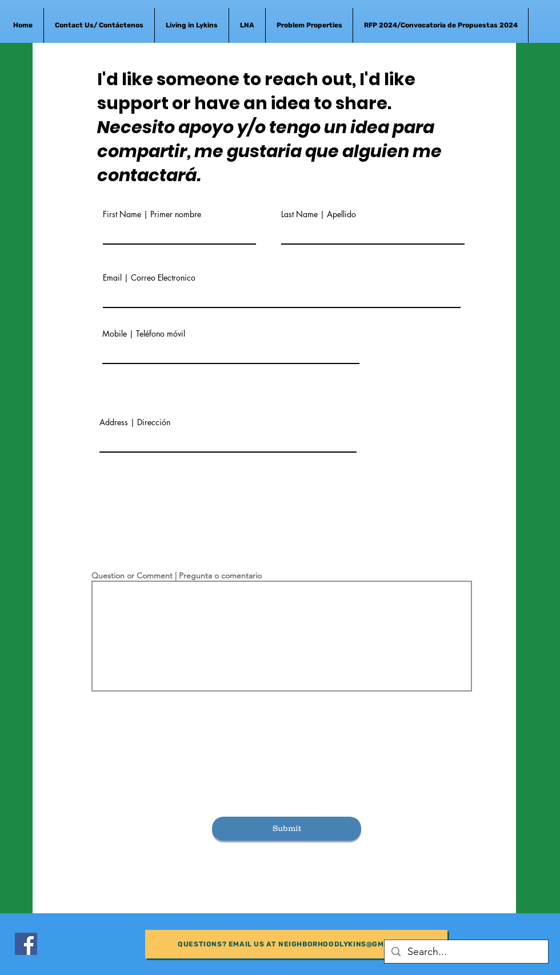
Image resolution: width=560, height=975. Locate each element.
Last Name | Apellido (319, 214)
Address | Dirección (135, 422)
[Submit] (287, 829)
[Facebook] (26, 944)
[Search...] (466, 952)
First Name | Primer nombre (152, 214)
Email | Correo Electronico (149, 278)
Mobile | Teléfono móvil (144, 334)
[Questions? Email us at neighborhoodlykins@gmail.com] (296, 944)
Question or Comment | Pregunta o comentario (177, 576)
